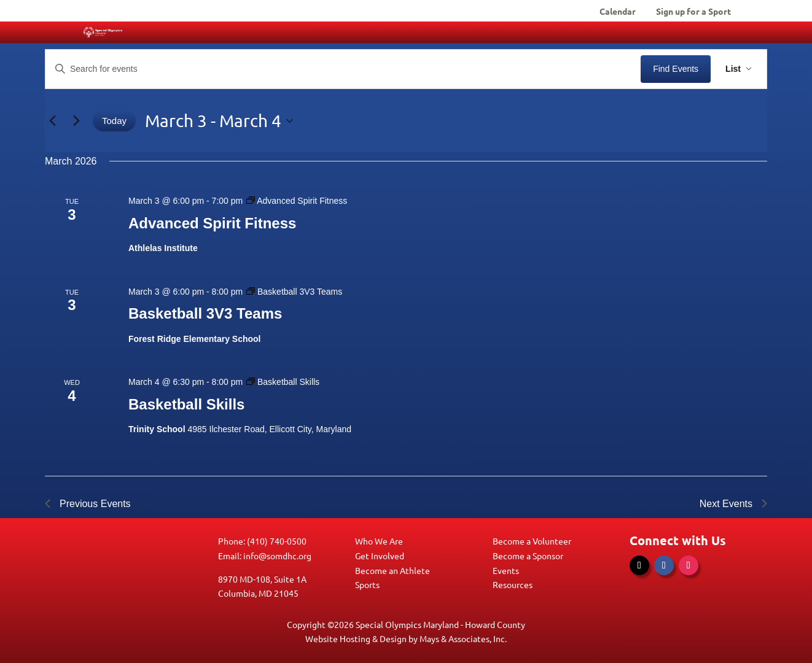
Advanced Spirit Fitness (212, 223)
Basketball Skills (186, 404)
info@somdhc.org (277, 556)
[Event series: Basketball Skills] (283, 382)
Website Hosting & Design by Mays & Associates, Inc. (406, 638)
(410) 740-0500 (277, 541)
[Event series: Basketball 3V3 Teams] (294, 292)
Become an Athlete (392, 570)
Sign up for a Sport (693, 12)
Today (114, 121)
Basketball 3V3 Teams (205, 313)
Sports (367, 584)
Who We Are (379, 541)
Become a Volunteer (532, 541)
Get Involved (380, 556)
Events (506, 570)
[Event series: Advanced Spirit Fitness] (297, 201)
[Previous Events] (52, 121)
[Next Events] (76, 121)
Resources (513, 584)
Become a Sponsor (528, 556)
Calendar (618, 12)
